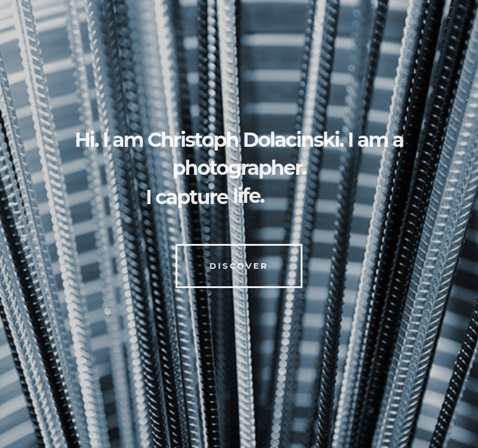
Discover (239, 266)
